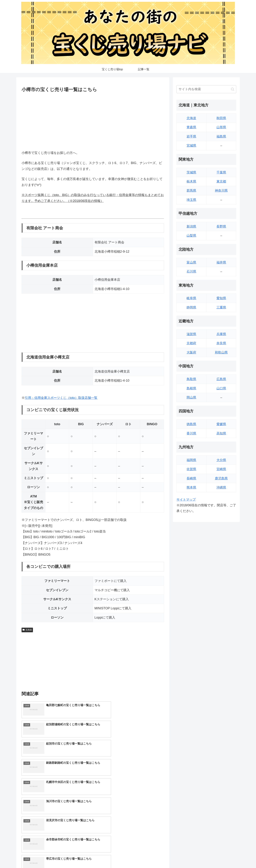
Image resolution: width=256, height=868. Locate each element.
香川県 (191, 433)
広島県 (221, 379)
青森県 (191, 127)
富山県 (191, 262)
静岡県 (191, 307)
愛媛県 (221, 424)
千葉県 (221, 172)
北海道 (27, 630)
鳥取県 (191, 379)
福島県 (221, 136)
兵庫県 (221, 334)
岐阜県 (191, 298)
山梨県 (191, 236)
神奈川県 (221, 191)
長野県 (221, 226)
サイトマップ (186, 500)
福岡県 (191, 460)
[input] (206, 89)
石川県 (191, 271)
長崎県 (191, 478)
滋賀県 (191, 334)
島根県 (191, 388)
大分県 (221, 460)
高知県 (221, 433)
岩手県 (191, 136)
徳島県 (191, 424)
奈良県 (221, 343)
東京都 (221, 181)
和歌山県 (221, 352)
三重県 (221, 307)
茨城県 (191, 172)
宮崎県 (221, 469)
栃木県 (191, 181)
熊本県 (191, 487)
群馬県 (191, 191)
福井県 (221, 262)
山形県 (221, 127)
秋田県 (221, 118)
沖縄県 (221, 487)
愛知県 (221, 298)
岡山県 (191, 397)
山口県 (221, 388)
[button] (233, 89)
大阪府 (191, 352)
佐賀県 (191, 469)
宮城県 (191, 146)
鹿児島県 (221, 478)
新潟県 (191, 226)
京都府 (191, 343)
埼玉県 (191, 200)
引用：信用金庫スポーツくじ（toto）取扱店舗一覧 (61, 398)
